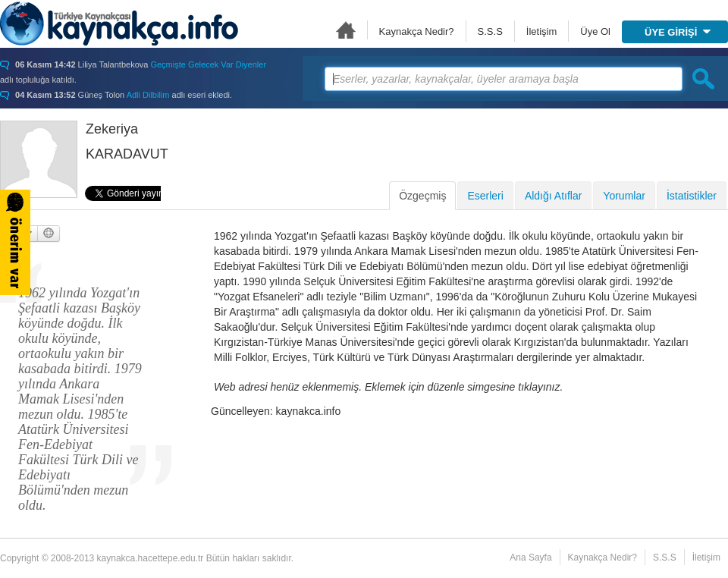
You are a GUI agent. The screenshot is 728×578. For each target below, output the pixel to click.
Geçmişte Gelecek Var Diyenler (208, 64)
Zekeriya (112, 129)
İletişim (541, 31)
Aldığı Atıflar (553, 196)
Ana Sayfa (346, 30)
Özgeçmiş (422, 196)
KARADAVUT (127, 154)
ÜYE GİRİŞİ (678, 32)
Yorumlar (624, 196)
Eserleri (485, 196)
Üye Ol (595, 31)
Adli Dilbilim (148, 95)
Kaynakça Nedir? (417, 31)
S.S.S (490, 31)
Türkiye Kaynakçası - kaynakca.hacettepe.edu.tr (119, 24)
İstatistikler (692, 196)
